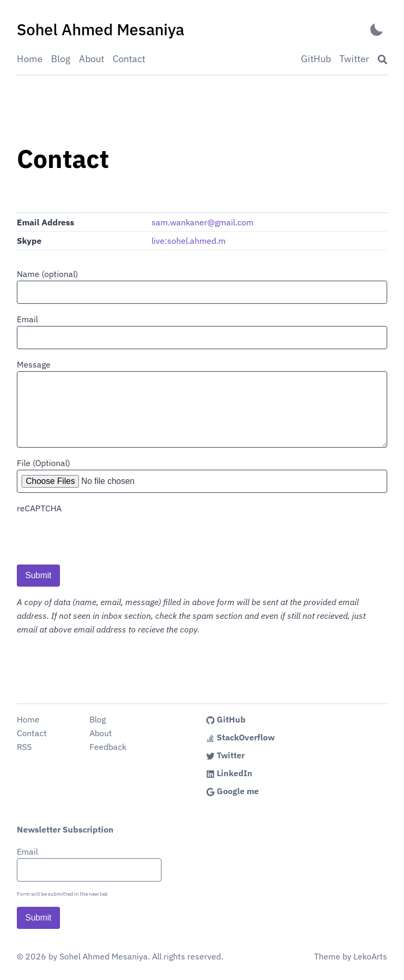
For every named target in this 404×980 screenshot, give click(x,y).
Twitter (354, 59)
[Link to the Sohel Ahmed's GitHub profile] (279, 719)
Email (27, 319)
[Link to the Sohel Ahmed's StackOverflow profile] (279, 737)
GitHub (316, 59)
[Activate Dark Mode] (377, 30)
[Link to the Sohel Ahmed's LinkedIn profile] (279, 773)
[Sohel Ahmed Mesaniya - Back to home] (100, 30)
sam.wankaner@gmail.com (203, 222)
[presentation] (97, 536)
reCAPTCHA (39, 508)
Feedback (108, 747)
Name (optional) (47, 274)
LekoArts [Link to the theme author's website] (370, 956)
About (92, 59)
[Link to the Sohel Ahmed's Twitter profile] (279, 755)
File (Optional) (43, 463)
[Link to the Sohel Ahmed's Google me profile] (279, 791)
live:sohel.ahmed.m (189, 241)
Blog (61, 59)
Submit (38, 575)
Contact (129, 59)
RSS (24, 747)
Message (34, 364)
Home (30, 59)
